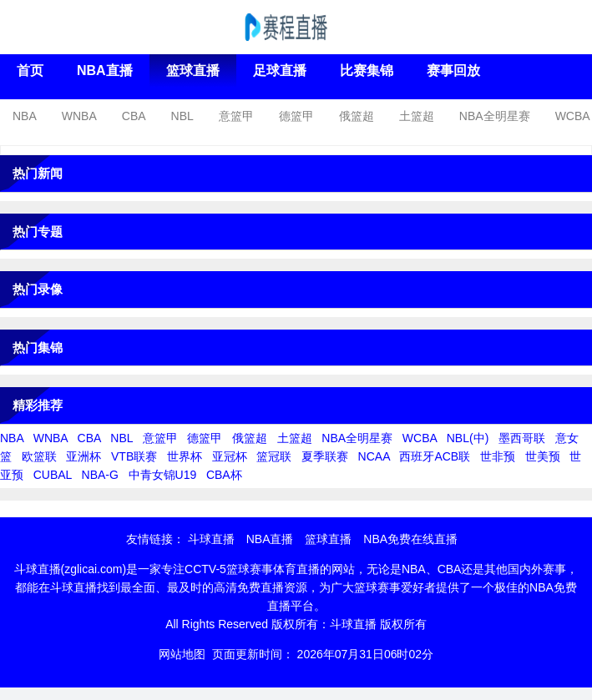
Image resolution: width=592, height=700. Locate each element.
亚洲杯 (83, 456)
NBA (25, 116)
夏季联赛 (325, 456)
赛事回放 (453, 71)
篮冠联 (274, 456)
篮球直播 (193, 71)
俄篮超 (357, 116)
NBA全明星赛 (495, 116)
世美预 (543, 456)
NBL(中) (468, 438)
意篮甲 (236, 116)
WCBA (573, 116)
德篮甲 (296, 116)
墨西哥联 (522, 438)
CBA (134, 116)
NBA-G (100, 475)
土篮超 (417, 116)
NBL (182, 116)
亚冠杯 (230, 456)
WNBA (79, 116)
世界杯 (185, 456)
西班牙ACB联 (435, 456)
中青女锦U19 (163, 475)
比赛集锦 (367, 71)
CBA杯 (224, 475)
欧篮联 (39, 456)
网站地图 (182, 654)
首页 (30, 71)
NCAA (374, 456)
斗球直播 (211, 539)
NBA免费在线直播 (410, 539)
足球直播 (280, 71)
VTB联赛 (134, 456)
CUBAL (53, 475)
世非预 (498, 456)
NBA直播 (105, 71)
